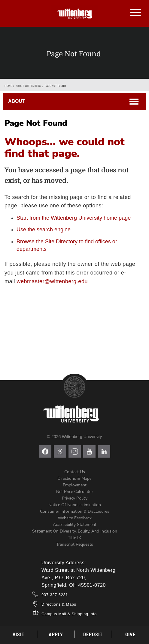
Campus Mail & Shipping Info (69, 614)
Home (8, 86)
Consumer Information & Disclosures (75, 511)
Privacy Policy (75, 498)
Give (130, 635)
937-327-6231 (55, 595)
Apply (56, 635)
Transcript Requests (75, 544)
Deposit (93, 635)
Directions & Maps (74, 478)
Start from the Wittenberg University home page (74, 218)
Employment (75, 485)
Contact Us (75, 472)
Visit (19, 635)
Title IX (74, 538)
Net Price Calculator (75, 492)
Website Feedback (75, 518)
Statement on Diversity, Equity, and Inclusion (75, 531)
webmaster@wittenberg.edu (52, 281)
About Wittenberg (28, 86)
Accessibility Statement (75, 525)
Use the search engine (44, 230)
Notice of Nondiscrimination (75, 505)
